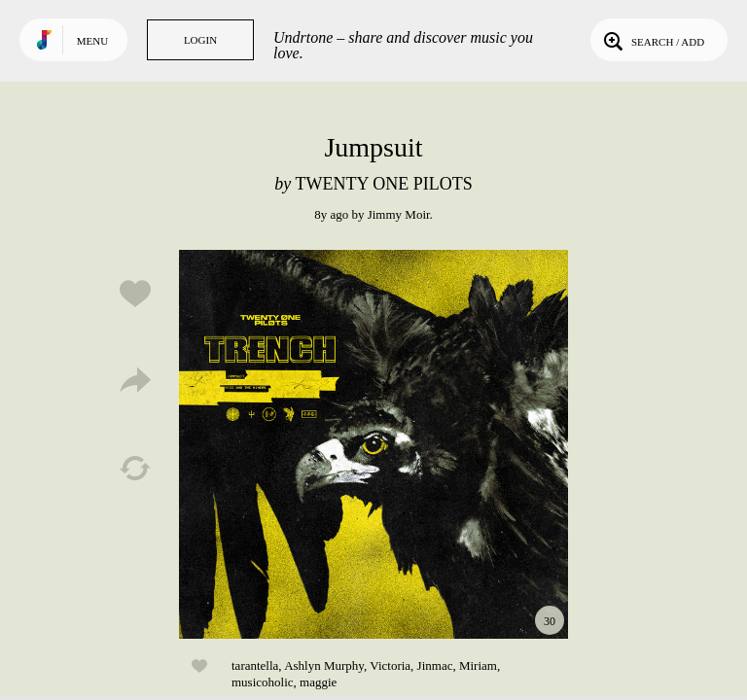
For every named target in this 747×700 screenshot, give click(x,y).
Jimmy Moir (399, 214)
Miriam (478, 665)
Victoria (390, 665)
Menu (92, 41)
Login (200, 40)
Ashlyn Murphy (324, 665)
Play (373, 444)
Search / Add (652, 40)
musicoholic (263, 682)
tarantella (255, 665)
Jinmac (435, 665)
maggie (318, 682)
